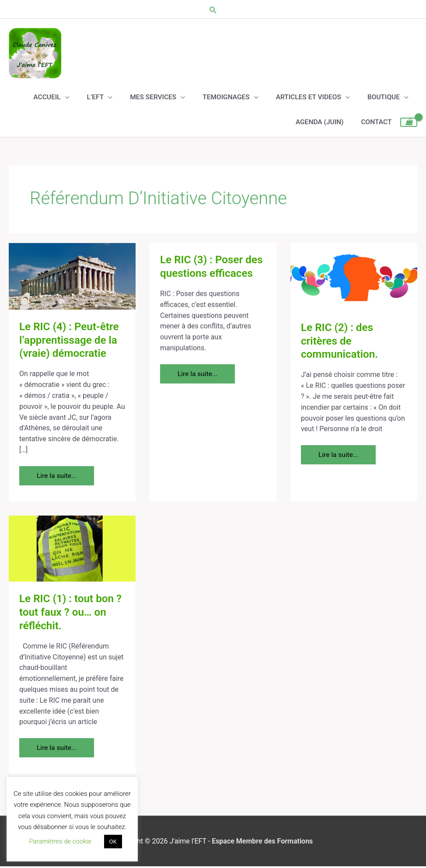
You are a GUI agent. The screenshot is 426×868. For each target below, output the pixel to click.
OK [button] (113, 842)
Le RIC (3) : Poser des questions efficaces (213, 268)
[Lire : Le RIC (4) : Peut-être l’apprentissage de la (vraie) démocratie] (72, 277)
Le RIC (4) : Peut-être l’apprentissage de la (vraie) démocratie (71, 341)
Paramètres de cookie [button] (60, 841)
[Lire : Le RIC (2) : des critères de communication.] (354, 277)
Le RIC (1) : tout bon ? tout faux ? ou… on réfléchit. (72, 614)
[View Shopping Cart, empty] (409, 124)
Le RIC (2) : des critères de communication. (341, 342)
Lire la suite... (60, 474)
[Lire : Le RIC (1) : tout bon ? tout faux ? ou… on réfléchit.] (72, 549)
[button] (213, 9)
